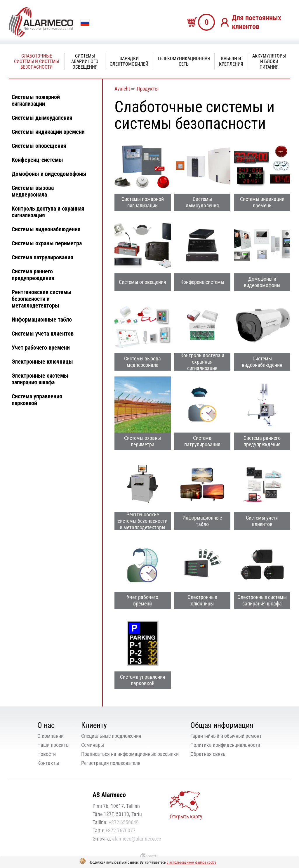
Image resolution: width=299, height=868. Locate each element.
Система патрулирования (42, 257)
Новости (47, 754)
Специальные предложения (111, 736)
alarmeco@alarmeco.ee (137, 839)
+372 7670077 (120, 830)
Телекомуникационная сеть (184, 61)
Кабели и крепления (231, 61)
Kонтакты (48, 763)
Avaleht (122, 89)
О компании (51, 736)
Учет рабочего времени (41, 348)
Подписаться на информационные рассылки (130, 754)
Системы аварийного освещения (85, 61)
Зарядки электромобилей (129, 61)
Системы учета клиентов (43, 334)
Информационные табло (42, 320)
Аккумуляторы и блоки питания (269, 61)
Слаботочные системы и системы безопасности (36, 61)
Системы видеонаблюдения (46, 229)
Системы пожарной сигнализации (36, 100)
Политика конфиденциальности (225, 745)
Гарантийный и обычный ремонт (226, 736)
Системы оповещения (39, 146)
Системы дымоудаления (42, 118)
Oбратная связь (208, 754)
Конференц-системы (37, 160)
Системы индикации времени (48, 132)
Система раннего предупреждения (33, 275)
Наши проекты (53, 745)
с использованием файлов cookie (192, 862)
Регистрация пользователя (111, 763)
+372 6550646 (124, 822)
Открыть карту (186, 816)
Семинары (93, 745)
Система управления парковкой (37, 400)
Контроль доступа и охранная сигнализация (48, 212)
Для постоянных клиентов (257, 22)
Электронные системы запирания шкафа (40, 379)
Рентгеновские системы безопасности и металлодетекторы (42, 299)
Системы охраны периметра (47, 243)
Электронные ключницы (42, 362)
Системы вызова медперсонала (33, 191)
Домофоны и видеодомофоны (49, 174)
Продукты (148, 89)
